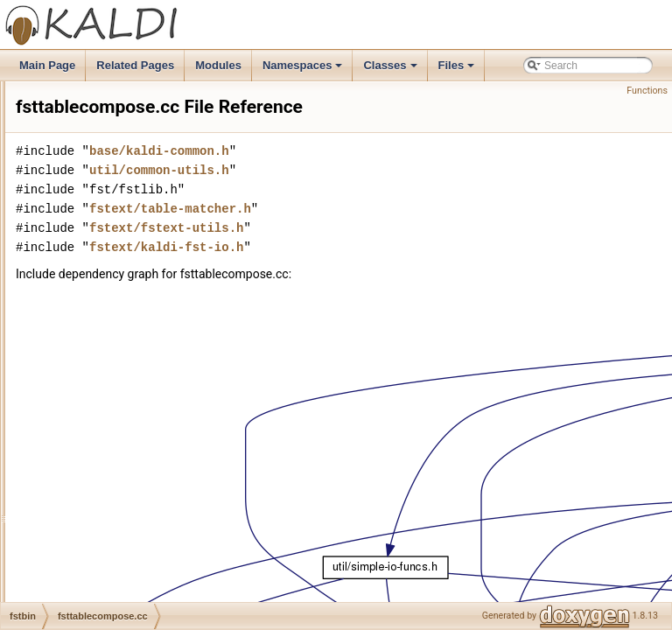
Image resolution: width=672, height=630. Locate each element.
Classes (391, 70)
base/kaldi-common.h (378, 175)
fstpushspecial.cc (112, 197)
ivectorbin (80, 505)
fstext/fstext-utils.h (385, 252)
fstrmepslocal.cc (109, 235)
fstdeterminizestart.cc (121, 81)
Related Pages (135, 65)
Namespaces (304, 70)
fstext (70, 389)
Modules (218, 65)
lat (63, 563)
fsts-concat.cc (104, 274)
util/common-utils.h (378, 195)
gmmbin (77, 428)
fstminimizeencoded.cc (125, 158)
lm (63, 601)
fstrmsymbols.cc (109, 255)
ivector (73, 486)
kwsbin (74, 543)
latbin (70, 582)
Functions (647, 91)
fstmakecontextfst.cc (119, 120)
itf (62, 466)
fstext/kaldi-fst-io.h (385, 272)
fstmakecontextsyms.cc (126, 139)
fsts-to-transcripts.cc (119, 312)
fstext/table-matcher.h (389, 233)
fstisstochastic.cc (111, 101)
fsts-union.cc (101, 332)
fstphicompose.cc (112, 178)
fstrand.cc (94, 216)
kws (67, 524)
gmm (70, 409)
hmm (70, 447)
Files (458, 70)
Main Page (47, 65)
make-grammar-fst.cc (121, 370)
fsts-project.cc (104, 293)
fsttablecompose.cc (117, 351)
